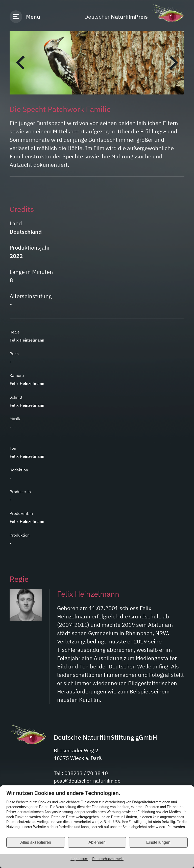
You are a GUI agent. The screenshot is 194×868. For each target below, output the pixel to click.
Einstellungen (158, 842)
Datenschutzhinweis (108, 859)
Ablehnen (97, 842)
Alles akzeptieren (36, 842)
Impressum (79, 859)
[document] (97, 813)
